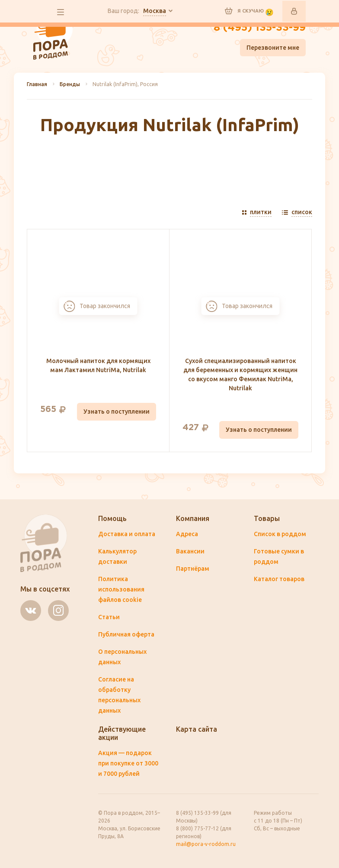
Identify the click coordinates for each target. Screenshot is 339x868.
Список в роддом (280, 534)
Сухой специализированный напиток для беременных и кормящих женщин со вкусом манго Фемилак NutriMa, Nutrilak (240, 375)
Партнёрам (193, 569)
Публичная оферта (126, 634)
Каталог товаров (279, 579)
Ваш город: (137, 11)
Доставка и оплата (127, 534)
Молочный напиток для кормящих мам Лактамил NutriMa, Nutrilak (98, 365)
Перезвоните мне (273, 48)
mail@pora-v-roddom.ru (206, 844)
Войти (294, 11)
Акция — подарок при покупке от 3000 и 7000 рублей (128, 763)
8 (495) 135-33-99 (260, 28)
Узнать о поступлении (117, 411)
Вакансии (190, 551)
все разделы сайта (61, 12)
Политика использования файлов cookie (121, 589)
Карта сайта (197, 729)
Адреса (187, 534)
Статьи (109, 617)
